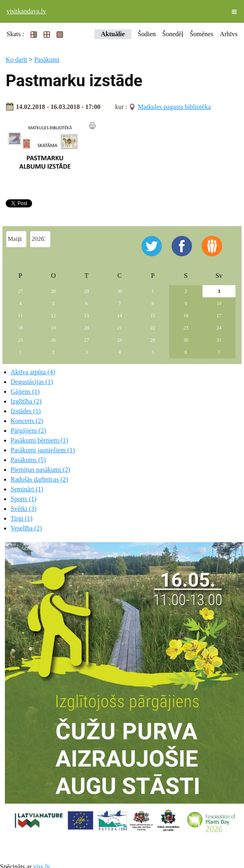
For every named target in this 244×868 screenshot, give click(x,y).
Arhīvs (229, 34)
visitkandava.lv (26, 11)
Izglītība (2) (26, 401)
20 (87, 328)
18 (20, 328)
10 (219, 303)
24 (219, 328)
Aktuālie (113, 34)
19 (53, 328)
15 (153, 316)
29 (87, 291)
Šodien (147, 34)
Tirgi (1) (22, 518)
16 (186, 316)
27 (20, 291)
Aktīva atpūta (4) (33, 372)
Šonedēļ (173, 34)
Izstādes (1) (26, 411)
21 (120, 328)
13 (87, 316)
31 (219, 340)
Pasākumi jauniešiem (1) (43, 450)
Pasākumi (47, 60)
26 (53, 340)
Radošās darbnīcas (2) (39, 479)
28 (53, 291)
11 (20, 316)
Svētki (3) (24, 509)
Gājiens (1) (25, 391)
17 (219, 316)
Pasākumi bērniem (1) (39, 440)
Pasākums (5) (28, 460)
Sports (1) (24, 499)
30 (120, 291)
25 (20, 340)
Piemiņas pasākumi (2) (40, 470)
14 (120, 316)
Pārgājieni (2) (28, 431)
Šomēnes (202, 34)
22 (153, 328)
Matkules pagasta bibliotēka (174, 107)
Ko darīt (16, 60)
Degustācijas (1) (32, 382)
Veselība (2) (26, 528)
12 (53, 316)
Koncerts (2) (27, 421)
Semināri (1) (27, 489)
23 (186, 328)
